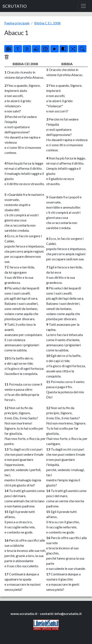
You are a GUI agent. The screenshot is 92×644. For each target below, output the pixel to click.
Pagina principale (17, 23)
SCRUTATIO (15, 6)
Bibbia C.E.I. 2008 (47, 23)
